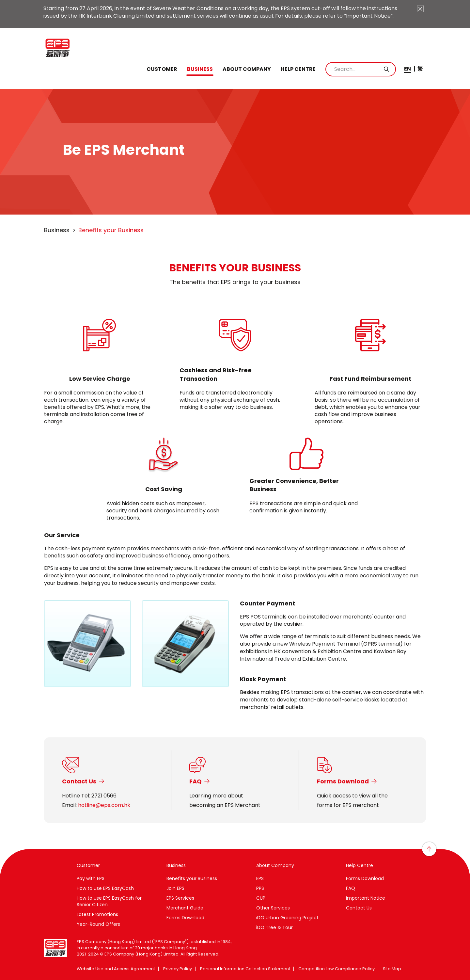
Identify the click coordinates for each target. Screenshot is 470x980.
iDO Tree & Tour (274, 927)
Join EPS (175, 888)
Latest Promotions (97, 914)
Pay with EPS (91, 878)
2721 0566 (104, 796)
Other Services (273, 908)
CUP (261, 898)
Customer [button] (162, 69)
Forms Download (185, 918)
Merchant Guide (185, 908)
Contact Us (359, 908)
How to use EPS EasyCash (105, 888)
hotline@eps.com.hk (104, 805)
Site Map (392, 969)
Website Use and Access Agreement (116, 969)
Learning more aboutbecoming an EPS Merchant (225, 800)
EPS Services (180, 898)
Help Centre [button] (298, 69)
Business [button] (200, 69)
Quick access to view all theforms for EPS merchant (352, 800)
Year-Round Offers (98, 924)
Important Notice (368, 16)
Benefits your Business (192, 878)
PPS (260, 888)
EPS (260, 878)
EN (407, 69)
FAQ (351, 888)
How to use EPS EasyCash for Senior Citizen (109, 901)
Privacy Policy (178, 969)
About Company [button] (247, 69)
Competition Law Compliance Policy (337, 969)
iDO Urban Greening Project (287, 918)
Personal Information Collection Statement (245, 969)
